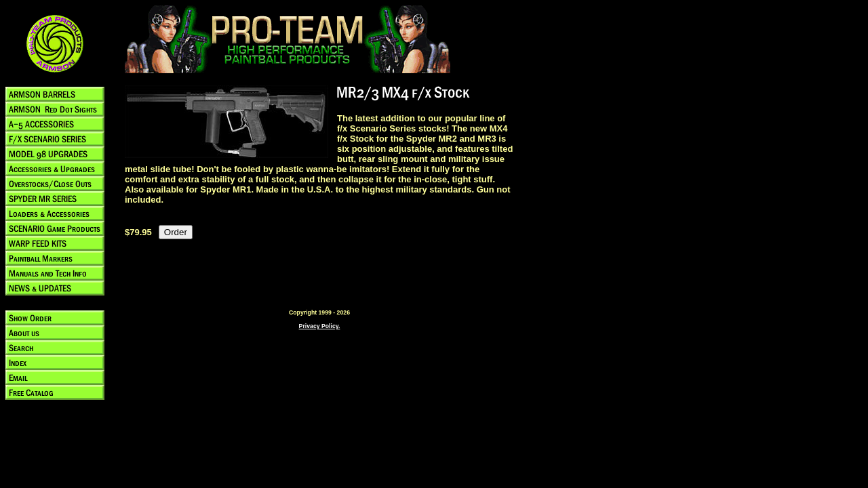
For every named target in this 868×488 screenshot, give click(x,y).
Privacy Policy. (320, 326)
